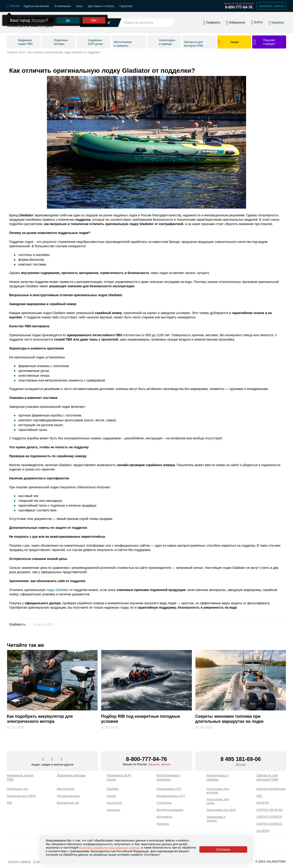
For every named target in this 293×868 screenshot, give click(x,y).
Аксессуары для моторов (218, 791)
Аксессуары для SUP (221, 810)
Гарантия (126, 6)
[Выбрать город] (14, 6)
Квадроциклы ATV (169, 789)
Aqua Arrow (114, 803)
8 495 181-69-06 (241, 759)
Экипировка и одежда (216, 819)
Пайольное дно (17, 789)
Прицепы (163, 824)
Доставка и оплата (101, 6)
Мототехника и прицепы (168, 777)
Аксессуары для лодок (218, 801)
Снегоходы (164, 803)
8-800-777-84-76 (239, 7)
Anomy (111, 796)
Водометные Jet (68, 803)
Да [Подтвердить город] (68, 21)
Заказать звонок (159, 764)
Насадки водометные (271, 789)
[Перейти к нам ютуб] (62, 759)
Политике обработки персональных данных (110, 848)
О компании (62, 6)
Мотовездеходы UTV (171, 796)
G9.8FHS (263, 803)
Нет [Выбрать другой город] (94, 21)
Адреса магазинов (36, 6)
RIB (9, 803)
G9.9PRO (263, 831)
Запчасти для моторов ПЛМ (267, 777)
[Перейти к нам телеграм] (53, 759)
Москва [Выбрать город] (241, 764)
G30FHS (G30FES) (269, 817)
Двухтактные (66, 789)
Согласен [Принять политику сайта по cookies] (223, 849)
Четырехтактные (68, 796)
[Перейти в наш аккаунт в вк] (43, 759)
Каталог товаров (19, 861)
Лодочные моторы (71, 775)
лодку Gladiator (57, 590)
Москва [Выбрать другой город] (38, 20)
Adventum (113, 810)
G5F (259, 796)
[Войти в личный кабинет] (257, 22)
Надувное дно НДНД (21, 796)
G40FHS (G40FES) (269, 824)
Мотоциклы (164, 817)
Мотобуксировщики (170, 810)
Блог (79, 6)
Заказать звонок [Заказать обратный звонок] (271, 6)
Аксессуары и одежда (217, 777)
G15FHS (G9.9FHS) (270, 810)
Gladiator (113, 789)
